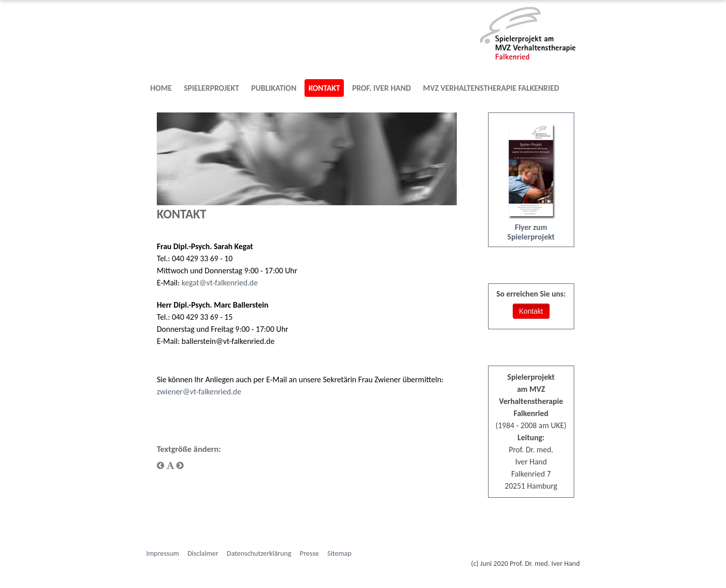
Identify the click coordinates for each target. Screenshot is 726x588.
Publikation (274, 88)
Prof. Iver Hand (381, 88)
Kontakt (324, 88)
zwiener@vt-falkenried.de (199, 392)
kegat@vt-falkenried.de (220, 283)
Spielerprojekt (212, 88)
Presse (310, 553)
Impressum (163, 553)
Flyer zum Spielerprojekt (531, 232)
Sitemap (339, 553)
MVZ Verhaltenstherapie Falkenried (491, 88)
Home (161, 88)
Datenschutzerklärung (259, 553)
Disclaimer (203, 553)
